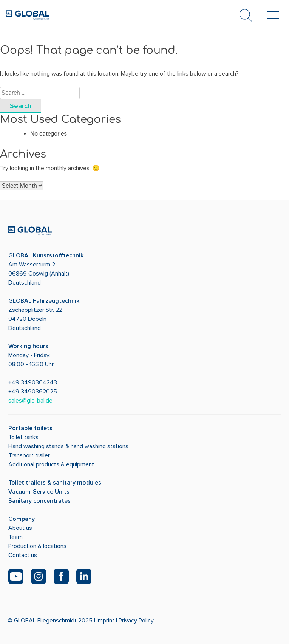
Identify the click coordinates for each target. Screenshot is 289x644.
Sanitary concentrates (39, 501)
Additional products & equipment (51, 464)
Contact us (23, 555)
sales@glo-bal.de (30, 401)
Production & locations (37, 546)
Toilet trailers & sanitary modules (55, 483)
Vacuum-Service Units (39, 492)
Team (15, 537)
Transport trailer (29, 455)
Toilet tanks (23, 437)
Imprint (106, 621)
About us (20, 528)
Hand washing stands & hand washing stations (68, 446)
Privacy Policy (136, 621)
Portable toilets (30, 428)
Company (22, 519)
